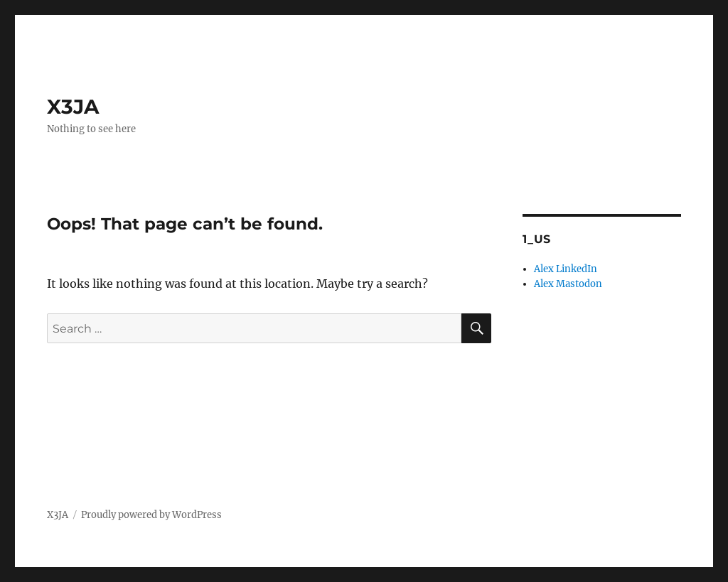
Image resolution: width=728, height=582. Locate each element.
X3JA (73, 107)
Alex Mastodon (568, 284)
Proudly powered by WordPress (151, 515)
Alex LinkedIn (566, 269)
